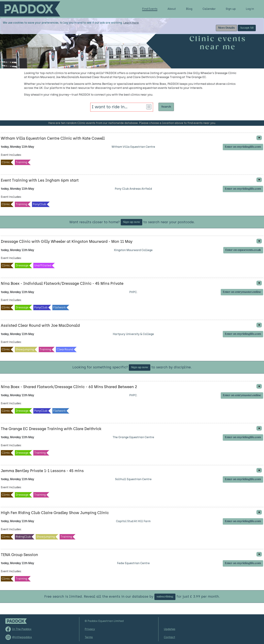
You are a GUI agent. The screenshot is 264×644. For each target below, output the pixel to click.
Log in (250, 9)
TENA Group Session (19, 555)
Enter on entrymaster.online (242, 292)
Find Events (150, 9)
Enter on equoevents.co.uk (243, 250)
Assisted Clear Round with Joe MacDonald (40, 325)
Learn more (131, 23)
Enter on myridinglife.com (243, 147)
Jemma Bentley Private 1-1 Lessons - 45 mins (42, 471)
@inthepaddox (22, 637)
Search (166, 107)
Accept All (247, 28)
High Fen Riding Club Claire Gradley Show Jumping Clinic (55, 513)
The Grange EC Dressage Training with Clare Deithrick (51, 429)
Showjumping (25, 349)
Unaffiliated (43, 265)
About (172, 9)
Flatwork (59, 307)
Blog (189, 9)
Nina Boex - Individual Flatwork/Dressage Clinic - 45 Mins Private (62, 283)
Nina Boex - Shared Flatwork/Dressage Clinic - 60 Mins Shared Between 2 (69, 387)
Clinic (6, 162)
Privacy (90, 629)
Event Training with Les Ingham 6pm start (40, 180)
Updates (170, 629)
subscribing (165, 597)
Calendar (209, 9)
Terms (89, 637)
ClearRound (65, 349)
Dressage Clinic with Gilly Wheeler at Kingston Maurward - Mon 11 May (67, 241)
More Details (226, 28)
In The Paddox (22, 629)
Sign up (231, 9)
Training (21, 162)
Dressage (22, 265)
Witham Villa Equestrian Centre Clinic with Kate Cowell (53, 138)
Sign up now (131, 222)
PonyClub (39, 204)
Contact (169, 637)
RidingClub (23, 537)
